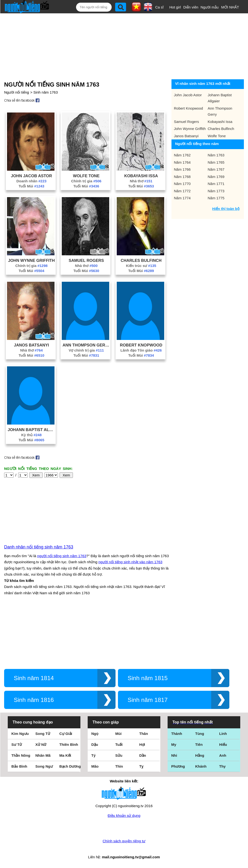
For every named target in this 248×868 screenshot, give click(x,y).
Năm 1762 (182, 155)
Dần (143, 755)
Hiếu (223, 744)
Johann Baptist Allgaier (31, 430)
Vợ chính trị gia (86, 350)
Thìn (119, 766)
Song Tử (43, 734)
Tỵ (141, 766)
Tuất (119, 744)
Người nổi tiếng (17, 92)
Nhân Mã (43, 755)
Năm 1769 (216, 177)
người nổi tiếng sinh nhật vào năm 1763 (130, 562)
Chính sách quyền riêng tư (124, 841)
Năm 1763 (216, 155)
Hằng (200, 755)
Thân (144, 734)
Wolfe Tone (86, 176)
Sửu (119, 755)
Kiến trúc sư (141, 266)
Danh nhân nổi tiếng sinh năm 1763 (39, 547)
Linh (223, 734)
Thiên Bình (69, 744)
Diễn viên (191, 7)
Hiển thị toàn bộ (226, 209)
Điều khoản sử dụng (124, 816)
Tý (93, 755)
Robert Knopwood (141, 345)
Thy (222, 766)
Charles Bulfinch (141, 260)
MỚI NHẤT (230, 7)
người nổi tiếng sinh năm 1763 (62, 556)
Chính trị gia (86, 181)
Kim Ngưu (20, 734)
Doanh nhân (31, 181)
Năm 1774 (182, 198)
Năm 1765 (216, 162)
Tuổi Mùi (31, 186)
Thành (177, 734)
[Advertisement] (120, 45)
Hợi (142, 744)
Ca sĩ (159, 7)
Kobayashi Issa (141, 176)
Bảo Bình (19, 766)
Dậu (95, 744)
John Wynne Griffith (32, 260)
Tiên (199, 744)
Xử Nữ (41, 744)
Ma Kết (65, 755)
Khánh (201, 766)
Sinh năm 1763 (46, 92)
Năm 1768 (182, 177)
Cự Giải (66, 734)
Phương (178, 766)
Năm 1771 (216, 184)
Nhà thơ (141, 181)
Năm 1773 (216, 191)
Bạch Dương (70, 766)
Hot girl (175, 7)
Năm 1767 (216, 169)
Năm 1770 (182, 184)
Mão (95, 766)
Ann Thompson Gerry (86, 345)
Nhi (174, 755)
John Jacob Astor (31, 176)
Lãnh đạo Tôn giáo (141, 350)
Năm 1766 (182, 169)
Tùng (200, 734)
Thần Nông (21, 755)
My (174, 744)
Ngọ (95, 734)
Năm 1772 (182, 191)
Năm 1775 (216, 198)
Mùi (118, 734)
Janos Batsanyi (32, 345)
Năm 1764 (182, 162)
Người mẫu (210, 7)
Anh (223, 755)
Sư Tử (17, 744)
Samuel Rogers (86, 260)
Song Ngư (44, 766)
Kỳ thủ (31, 435)
